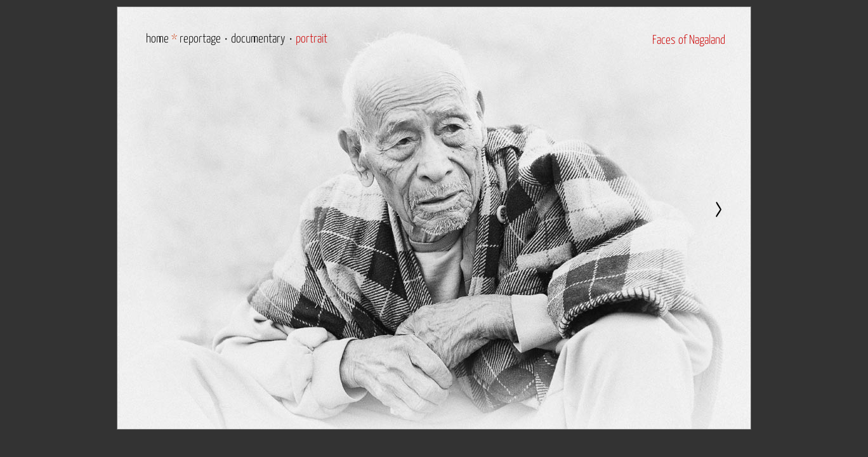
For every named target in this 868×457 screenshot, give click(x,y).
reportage (200, 39)
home (157, 39)
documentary (258, 39)
